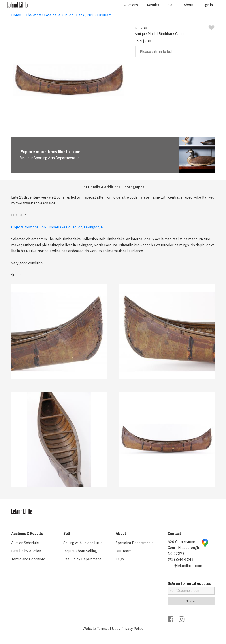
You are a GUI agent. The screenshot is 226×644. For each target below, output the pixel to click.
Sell (171, 5)
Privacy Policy (132, 629)
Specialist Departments (135, 543)
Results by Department (82, 559)
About (188, 5)
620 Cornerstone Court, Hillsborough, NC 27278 (184, 548)
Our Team (123, 551)
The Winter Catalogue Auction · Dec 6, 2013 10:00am (69, 15)
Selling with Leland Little (83, 543)
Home (16, 15)
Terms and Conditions (28, 559)
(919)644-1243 (181, 559)
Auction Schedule (25, 543)
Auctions (131, 5)
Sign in (208, 5)
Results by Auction (26, 551)
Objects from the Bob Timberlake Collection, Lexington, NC (58, 227)
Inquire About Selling (80, 551)
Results (153, 5)
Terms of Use (107, 629)
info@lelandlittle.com (185, 566)
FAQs (120, 559)
